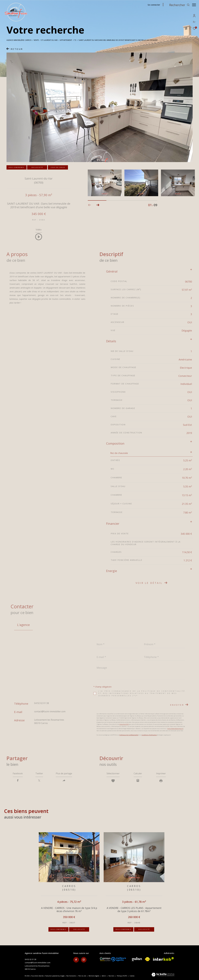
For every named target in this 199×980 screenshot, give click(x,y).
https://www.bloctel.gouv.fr (175, 729)
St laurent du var (49, 40)
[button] (98, 205)
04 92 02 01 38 (42, 703)
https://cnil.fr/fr (124, 724)
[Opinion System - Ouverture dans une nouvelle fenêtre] (105, 959)
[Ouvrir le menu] (194, 5)
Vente (36, 40)
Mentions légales (94, 976)
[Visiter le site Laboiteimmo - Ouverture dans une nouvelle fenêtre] (163, 975)
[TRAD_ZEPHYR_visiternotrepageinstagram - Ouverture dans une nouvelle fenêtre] (84, 960)
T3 (75, 40)
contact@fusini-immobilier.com (50, 711)
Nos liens (112, 976)
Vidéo (39, 230)
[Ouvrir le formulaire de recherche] (178, 5)
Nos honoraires (71, 976)
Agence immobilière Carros (19, 40)
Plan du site (82, 976)
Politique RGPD (122, 976)
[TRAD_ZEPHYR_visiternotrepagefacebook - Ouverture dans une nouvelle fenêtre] (76, 960)
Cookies (132, 976)
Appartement (66, 40)
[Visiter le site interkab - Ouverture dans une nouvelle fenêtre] (163, 959)
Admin (104, 976)
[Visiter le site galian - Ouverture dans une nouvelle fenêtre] (137, 959)
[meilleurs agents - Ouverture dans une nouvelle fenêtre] (119, 959)
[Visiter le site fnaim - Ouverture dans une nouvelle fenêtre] (147, 959)
